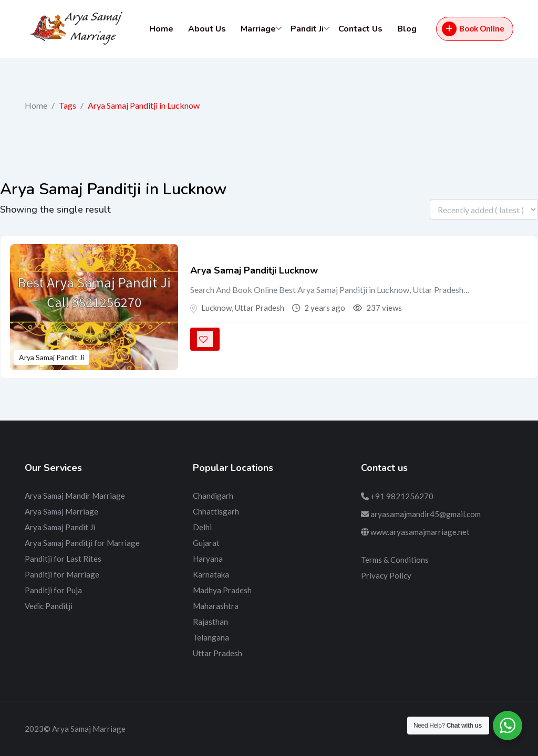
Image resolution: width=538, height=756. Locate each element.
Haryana (208, 559)
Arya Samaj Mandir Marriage (75, 496)
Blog (407, 29)
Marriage (258, 29)
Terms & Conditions (395, 560)
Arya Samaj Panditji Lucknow (254, 270)
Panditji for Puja (53, 590)
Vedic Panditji (49, 606)
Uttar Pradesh (218, 653)
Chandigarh (213, 496)
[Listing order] (484, 209)
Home (161, 29)
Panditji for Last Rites (63, 559)
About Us (207, 29)
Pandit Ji (307, 29)
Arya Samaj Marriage (61, 511)
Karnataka (211, 574)
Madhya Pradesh (222, 590)
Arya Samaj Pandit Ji (51, 357)
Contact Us (360, 29)
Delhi (202, 527)
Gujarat (206, 543)
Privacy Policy (386, 575)
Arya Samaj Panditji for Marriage (82, 543)
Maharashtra (216, 606)
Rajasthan (210, 622)
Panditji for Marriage (62, 574)
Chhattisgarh (216, 511)
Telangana (211, 637)
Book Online (473, 29)
